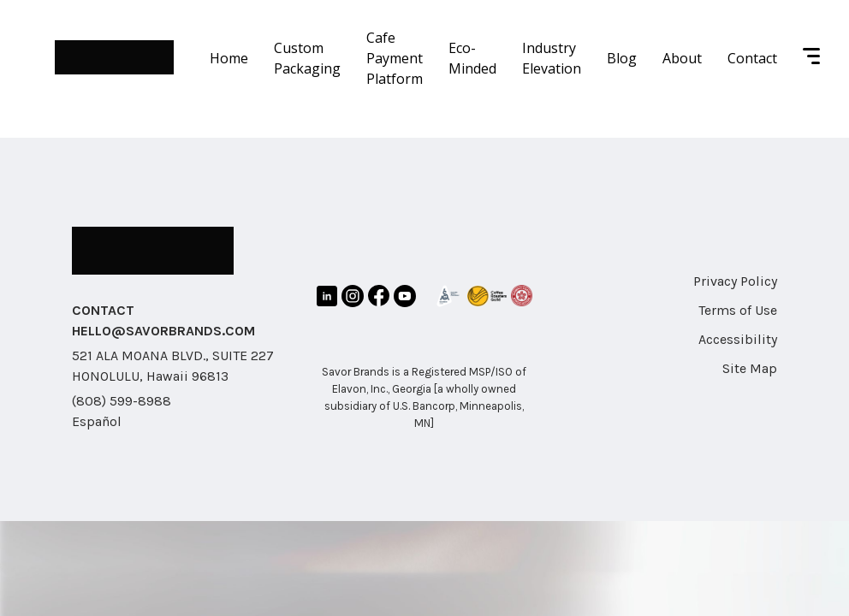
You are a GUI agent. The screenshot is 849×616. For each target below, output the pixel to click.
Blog (622, 58)
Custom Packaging (307, 58)
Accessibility (738, 339)
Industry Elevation (552, 58)
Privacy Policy (735, 281)
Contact (752, 58)
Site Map (750, 368)
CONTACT (103, 310)
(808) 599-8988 (122, 401)
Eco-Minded (472, 58)
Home (229, 58)
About (682, 58)
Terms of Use (738, 310)
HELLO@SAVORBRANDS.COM (163, 331)
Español (97, 421)
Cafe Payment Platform (395, 58)
